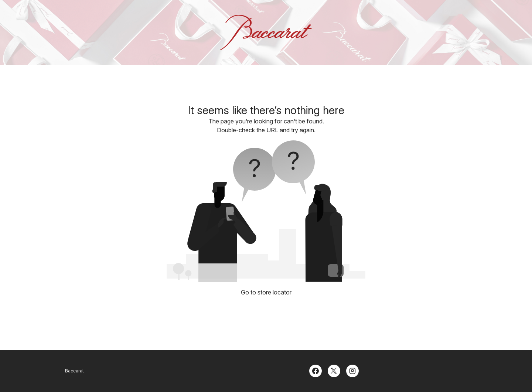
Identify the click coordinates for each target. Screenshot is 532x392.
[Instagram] (352, 370)
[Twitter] (334, 370)
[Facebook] (316, 370)
